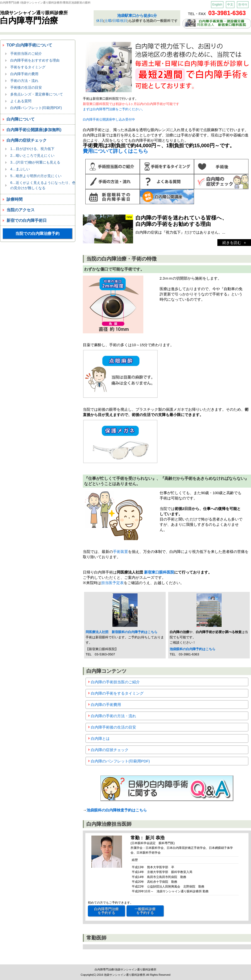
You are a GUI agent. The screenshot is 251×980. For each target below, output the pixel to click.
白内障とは (100, 738)
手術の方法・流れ (24, 81)
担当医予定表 (112, 583)
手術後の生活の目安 (26, 87)
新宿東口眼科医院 (159, 572)
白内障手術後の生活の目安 (113, 727)
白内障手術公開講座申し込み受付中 (109, 119)
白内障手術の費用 (24, 74)
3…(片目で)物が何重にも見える (35, 162)
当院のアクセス (21, 210)
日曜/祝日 (120, 21)
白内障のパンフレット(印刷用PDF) (120, 761)
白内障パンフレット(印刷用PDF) (36, 108)
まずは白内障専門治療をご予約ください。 (114, 109)
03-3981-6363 (227, 13)
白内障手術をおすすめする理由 (35, 60)
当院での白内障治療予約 (37, 234)
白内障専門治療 (29, 20)
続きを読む (232, 243)
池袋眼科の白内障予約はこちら (193, 649)
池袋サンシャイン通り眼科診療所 (34, 13)
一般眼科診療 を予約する (145, 911)
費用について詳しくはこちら (115, 151)
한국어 (243, 5)
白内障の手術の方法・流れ (113, 716)
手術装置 (120, 552)
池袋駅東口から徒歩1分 (137, 15)
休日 (100, 21)
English (217, 5)
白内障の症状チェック (27, 140)
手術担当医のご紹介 (26, 54)
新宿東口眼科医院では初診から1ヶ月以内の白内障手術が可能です (131, 104)
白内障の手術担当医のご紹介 (115, 682)
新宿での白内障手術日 (27, 220)
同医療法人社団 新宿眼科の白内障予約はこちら (121, 632)
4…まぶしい (20, 169)
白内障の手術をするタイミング (117, 693)
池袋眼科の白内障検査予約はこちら (117, 810)
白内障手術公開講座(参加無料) (34, 130)
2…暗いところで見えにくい (32, 156)
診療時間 (15, 199)
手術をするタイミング (28, 67)
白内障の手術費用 (106, 705)
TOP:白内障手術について (29, 45)
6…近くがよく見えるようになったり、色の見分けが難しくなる (43, 185)
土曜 (108, 21)
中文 (230, 5)
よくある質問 (21, 101)
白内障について (21, 119)
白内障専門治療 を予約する (106, 911)
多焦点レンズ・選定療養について (37, 94)
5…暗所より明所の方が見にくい (36, 176)
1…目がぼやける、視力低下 (32, 149)
